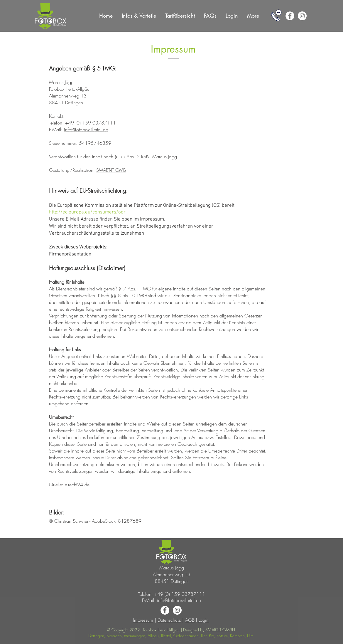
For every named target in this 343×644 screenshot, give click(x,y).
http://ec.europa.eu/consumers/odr (87, 212)
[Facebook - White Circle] (290, 16)
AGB (190, 620)
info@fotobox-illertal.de (86, 130)
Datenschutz (169, 620)
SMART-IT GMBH (220, 630)
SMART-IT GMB (111, 170)
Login (203, 620)
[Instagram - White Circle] (302, 16)
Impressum (143, 620)
